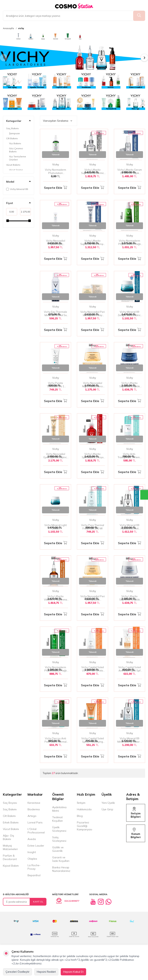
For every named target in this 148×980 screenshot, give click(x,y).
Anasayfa (8, 28)
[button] (4, 58)
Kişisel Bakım (11, 866)
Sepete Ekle (55, 188)
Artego (32, 816)
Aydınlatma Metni (59, 809)
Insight (32, 852)
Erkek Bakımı (11, 822)
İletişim (81, 803)
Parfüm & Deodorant (10, 857)
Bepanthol (34, 875)
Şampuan (14, 133)
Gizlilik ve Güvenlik (58, 849)
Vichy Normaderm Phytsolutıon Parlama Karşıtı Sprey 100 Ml (55, 171)
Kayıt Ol (38, 902)
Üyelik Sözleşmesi (59, 829)
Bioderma (34, 809)
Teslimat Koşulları (58, 819)
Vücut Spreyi (16, 170)
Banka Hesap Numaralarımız (61, 869)
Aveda (32, 839)
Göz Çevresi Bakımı (16, 150)
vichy (21, 28)
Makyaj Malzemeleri (10, 847)
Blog (80, 816)
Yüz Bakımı (15, 143)
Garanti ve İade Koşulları (61, 859)
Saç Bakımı (12, 128)
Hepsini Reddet (46, 972)
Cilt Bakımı (12, 138)
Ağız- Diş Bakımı (8, 837)
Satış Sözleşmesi (59, 839)
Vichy (56, 164)
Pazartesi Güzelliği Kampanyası (85, 826)
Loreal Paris (35, 822)
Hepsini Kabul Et (73, 972)
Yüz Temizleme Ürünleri (18, 158)
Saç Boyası (10, 803)
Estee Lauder (36, 846)
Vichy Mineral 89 (17, 189)
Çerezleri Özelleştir (18, 972)
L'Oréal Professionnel (36, 831)
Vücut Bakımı (13, 165)
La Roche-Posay (34, 867)
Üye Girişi (107, 809)
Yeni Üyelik (108, 803)
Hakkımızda (84, 809)
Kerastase (34, 803)
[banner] (6, 36)
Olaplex (32, 859)
